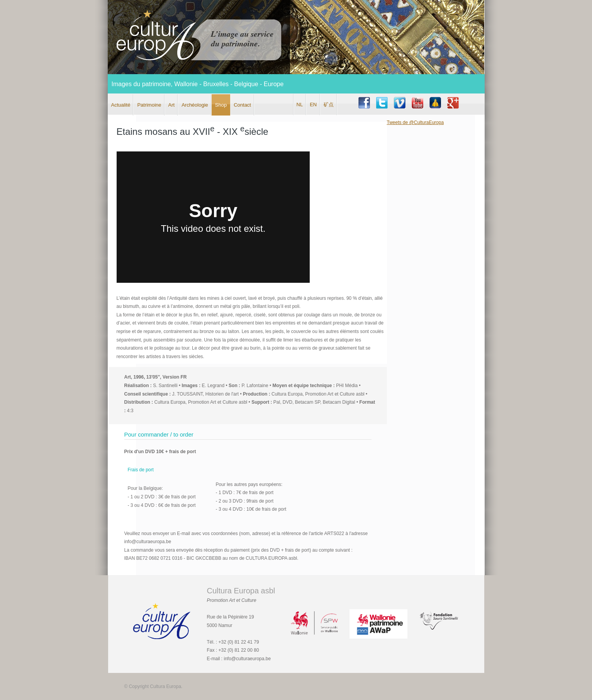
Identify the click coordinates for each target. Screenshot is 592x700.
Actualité (121, 105)
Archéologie (195, 105)
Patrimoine (149, 105)
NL (300, 104)
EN (313, 104)
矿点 (329, 104)
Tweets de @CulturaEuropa (416, 122)
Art (172, 105)
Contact (242, 105)
